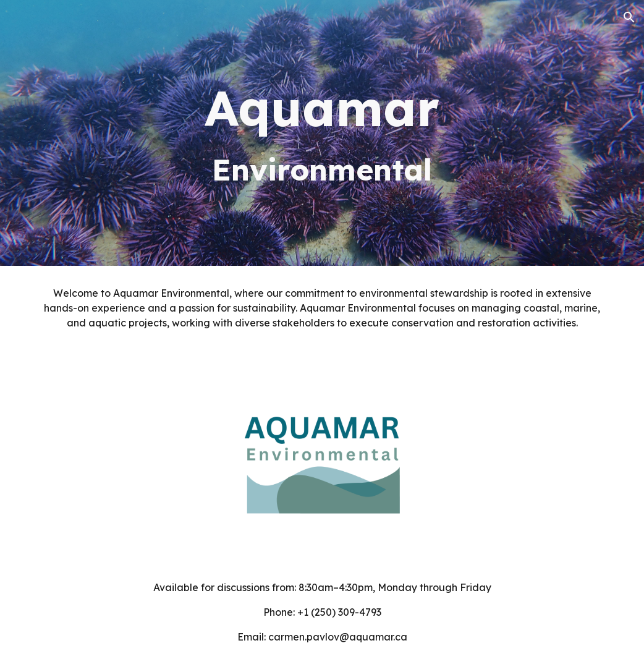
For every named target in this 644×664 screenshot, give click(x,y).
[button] (629, 17)
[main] (322, 133)
